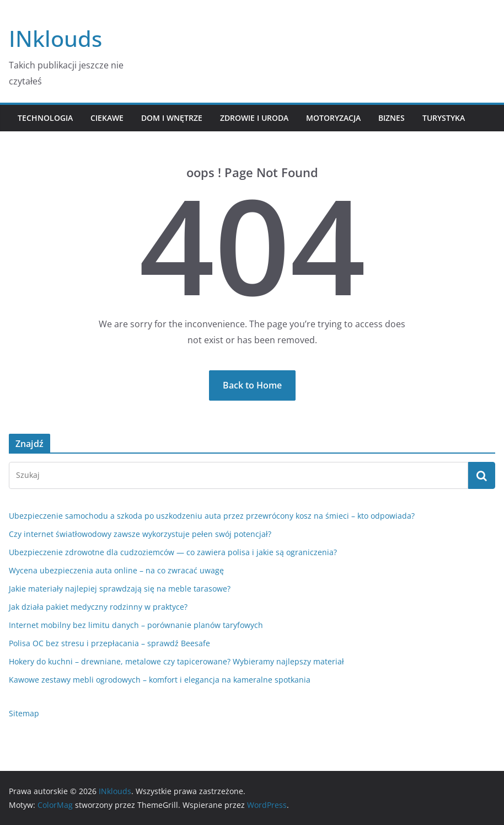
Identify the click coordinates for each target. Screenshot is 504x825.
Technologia (45, 118)
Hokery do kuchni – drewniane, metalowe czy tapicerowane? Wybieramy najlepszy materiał (176, 661)
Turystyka (444, 118)
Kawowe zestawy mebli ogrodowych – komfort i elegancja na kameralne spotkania (160, 680)
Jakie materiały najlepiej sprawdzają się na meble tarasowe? (120, 589)
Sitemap (24, 713)
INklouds (55, 38)
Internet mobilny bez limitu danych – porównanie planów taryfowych (136, 625)
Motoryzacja (333, 118)
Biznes (392, 118)
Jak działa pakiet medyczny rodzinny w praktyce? (98, 607)
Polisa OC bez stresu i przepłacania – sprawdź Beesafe (109, 643)
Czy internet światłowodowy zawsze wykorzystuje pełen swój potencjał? (140, 534)
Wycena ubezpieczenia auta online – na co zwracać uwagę (116, 570)
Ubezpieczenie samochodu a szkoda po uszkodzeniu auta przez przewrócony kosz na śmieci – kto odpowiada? (212, 516)
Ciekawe (107, 118)
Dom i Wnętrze (172, 118)
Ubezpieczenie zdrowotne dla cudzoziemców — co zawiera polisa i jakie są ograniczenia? (173, 552)
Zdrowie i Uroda (254, 118)
